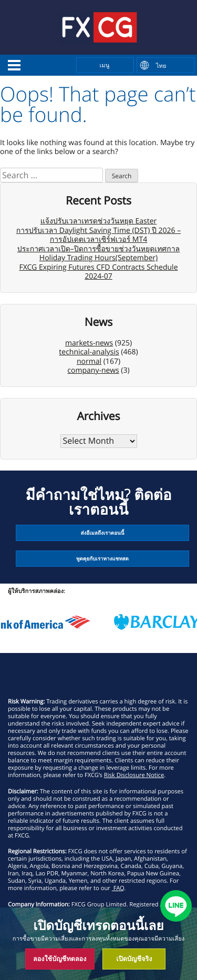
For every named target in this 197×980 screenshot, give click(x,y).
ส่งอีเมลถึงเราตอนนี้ (103, 533)
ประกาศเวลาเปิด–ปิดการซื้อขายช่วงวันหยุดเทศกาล (98, 249)
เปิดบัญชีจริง (134, 959)
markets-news (89, 343)
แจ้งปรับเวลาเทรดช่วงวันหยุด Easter (99, 221)
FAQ (118, 888)
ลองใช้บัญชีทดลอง (60, 959)
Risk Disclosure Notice (134, 775)
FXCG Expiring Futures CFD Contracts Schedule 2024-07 (99, 272)
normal (89, 361)
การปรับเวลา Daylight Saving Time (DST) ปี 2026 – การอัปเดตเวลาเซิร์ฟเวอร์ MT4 (98, 235)
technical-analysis (89, 352)
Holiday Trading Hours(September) (98, 258)
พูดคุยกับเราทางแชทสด (102, 559)
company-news (93, 370)
